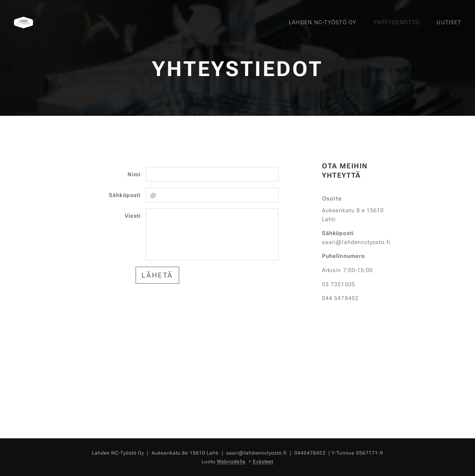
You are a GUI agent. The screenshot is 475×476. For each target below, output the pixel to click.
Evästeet (263, 461)
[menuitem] (324, 22)
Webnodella (231, 461)
